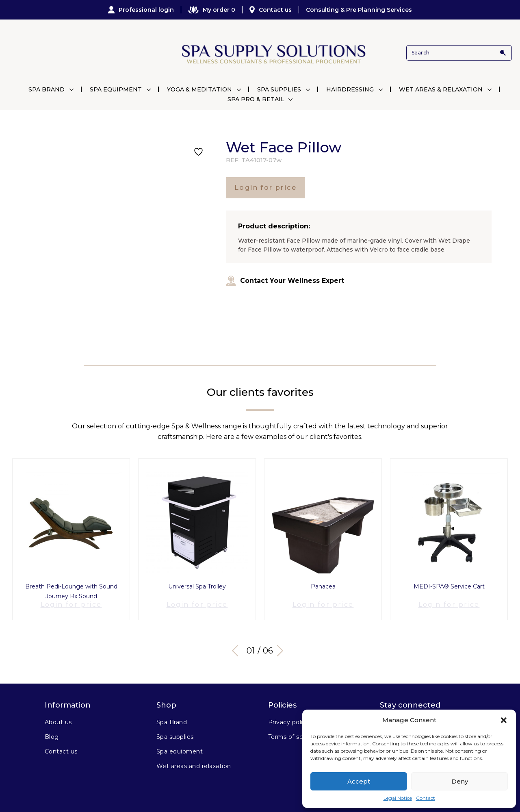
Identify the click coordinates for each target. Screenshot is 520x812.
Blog (52, 730)
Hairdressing (350, 89)
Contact (426, 798)
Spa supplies (175, 730)
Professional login (141, 10)
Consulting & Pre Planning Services (359, 10)
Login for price (265, 188)
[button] (504, 720)
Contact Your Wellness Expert (285, 281)
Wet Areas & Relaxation (441, 89)
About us (58, 716)
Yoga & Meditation (199, 89)
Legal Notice (398, 798)
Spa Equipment (116, 89)
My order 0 (212, 10)
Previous (238, 644)
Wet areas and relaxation (194, 760)
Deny (460, 781)
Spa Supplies (279, 89)
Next (280, 644)
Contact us (271, 10)
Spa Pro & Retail (256, 99)
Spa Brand (47, 89)
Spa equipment (180, 745)
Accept (359, 781)
